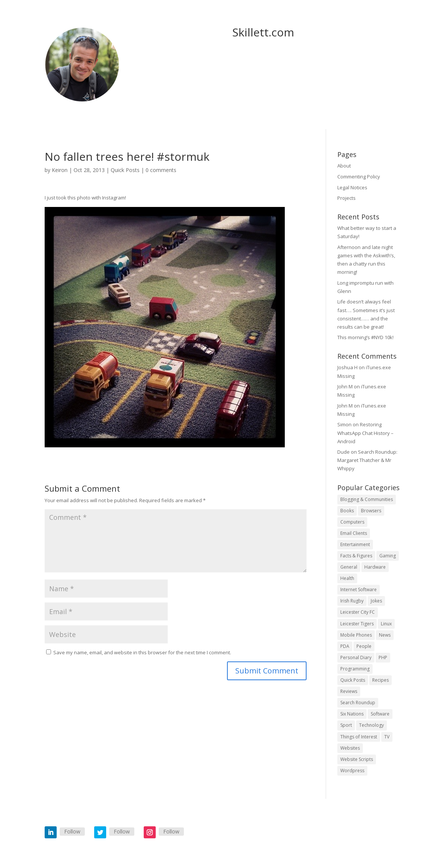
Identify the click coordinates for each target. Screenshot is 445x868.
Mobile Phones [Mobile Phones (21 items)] (356, 635)
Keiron (60, 170)
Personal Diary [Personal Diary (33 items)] (356, 657)
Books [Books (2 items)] (347, 511)
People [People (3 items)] (364, 646)
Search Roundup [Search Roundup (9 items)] (358, 703)
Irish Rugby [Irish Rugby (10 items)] (352, 601)
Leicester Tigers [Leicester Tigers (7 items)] (357, 624)
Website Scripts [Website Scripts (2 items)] (357, 759)
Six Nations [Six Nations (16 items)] (352, 714)
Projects (347, 198)
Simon (344, 424)
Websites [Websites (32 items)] (350, 748)
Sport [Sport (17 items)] (346, 725)
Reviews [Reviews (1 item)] (349, 691)
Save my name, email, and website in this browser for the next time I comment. (142, 652)
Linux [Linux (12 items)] (386, 624)
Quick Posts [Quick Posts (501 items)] (353, 680)
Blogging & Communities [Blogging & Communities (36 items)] (367, 499)
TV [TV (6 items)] (387, 737)
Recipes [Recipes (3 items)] (380, 680)
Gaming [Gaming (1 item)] (388, 556)
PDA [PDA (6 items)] (345, 646)
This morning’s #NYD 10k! (365, 337)
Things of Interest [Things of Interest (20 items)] (359, 737)
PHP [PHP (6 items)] (383, 657)
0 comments (161, 170)
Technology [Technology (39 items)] (371, 725)
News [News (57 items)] (385, 635)
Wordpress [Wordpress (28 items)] (352, 771)
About (344, 166)
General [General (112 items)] (349, 567)
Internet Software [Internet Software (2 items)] (359, 589)
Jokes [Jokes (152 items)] (376, 601)
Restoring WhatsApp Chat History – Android (365, 433)
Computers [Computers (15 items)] (352, 522)
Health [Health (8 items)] (347, 578)
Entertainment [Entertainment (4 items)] (355, 544)
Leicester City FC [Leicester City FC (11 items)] (358, 612)
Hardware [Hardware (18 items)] (375, 567)
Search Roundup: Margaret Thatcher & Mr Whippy (367, 460)
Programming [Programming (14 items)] (355, 669)
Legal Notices (352, 187)
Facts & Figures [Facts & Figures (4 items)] (356, 556)
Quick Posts (125, 170)
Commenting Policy (359, 177)
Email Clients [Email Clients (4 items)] (354, 533)
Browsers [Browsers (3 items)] (371, 511)
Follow (72, 831)
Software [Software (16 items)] (380, 714)
